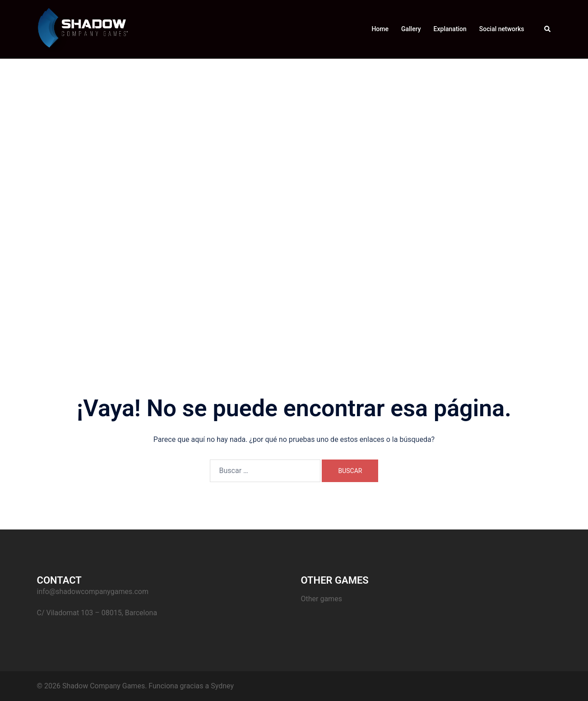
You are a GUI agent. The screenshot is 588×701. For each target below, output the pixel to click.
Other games (322, 599)
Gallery (411, 29)
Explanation (450, 29)
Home (380, 29)
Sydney (222, 686)
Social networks (502, 29)
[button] (548, 29)
